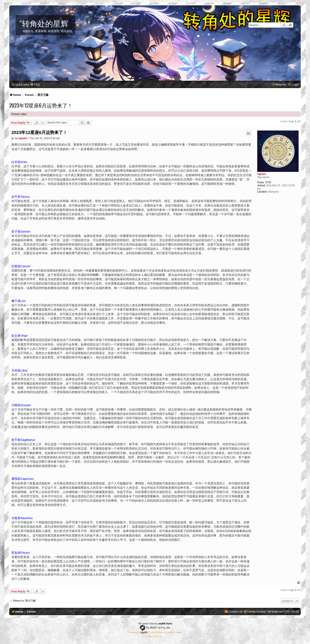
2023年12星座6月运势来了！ (41, 105)
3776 (268, 182)
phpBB (144, 632)
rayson (261, 174)
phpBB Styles (165, 624)
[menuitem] (35, 85)
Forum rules (19, 114)
